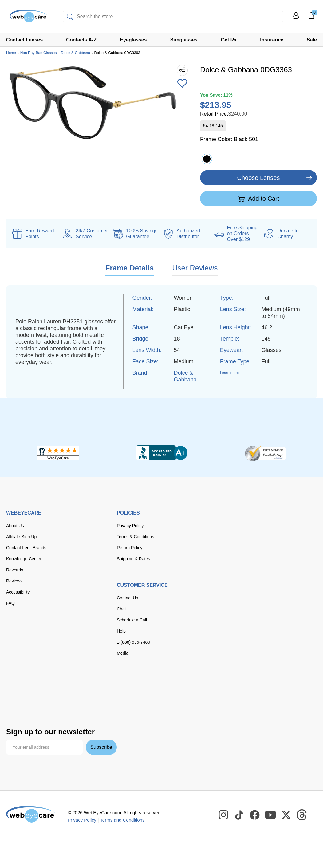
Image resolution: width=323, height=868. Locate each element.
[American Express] (92, 685)
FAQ (10, 603)
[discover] (73, 685)
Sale (312, 40)
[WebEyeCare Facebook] (255, 815)
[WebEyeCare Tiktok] (239, 815)
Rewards (15, 570)
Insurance (272, 40)
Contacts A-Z (81, 40)
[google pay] (62, 698)
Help (121, 631)
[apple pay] (41, 698)
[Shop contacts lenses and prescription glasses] (25, 18)
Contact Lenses (24, 40)
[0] (311, 18)
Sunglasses (184, 40)
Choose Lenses (259, 178)
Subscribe (101, 747)
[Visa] (36, 685)
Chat (121, 609)
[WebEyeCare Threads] (302, 815)
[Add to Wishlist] (182, 84)
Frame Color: (229, 139)
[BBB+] (162, 453)
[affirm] (16, 710)
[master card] (55, 685)
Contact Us (127, 598)
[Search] (70, 17)
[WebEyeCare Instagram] (224, 815)
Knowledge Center (24, 559)
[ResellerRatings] (265, 453)
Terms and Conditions (122, 820)
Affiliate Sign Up (21, 537)
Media (123, 653)
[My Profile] (296, 18)
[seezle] (87, 698)
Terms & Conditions (135, 537)
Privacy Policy (130, 526)
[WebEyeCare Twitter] (286, 815)
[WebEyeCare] (31, 814)
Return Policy (130, 548)
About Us (15, 526)
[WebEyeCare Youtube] (271, 815)
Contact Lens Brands (26, 548)
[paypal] (18, 698)
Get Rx (229, 40)
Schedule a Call (132, 620)
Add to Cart (259, 199)
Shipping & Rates (133, 559)
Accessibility (18, 592)
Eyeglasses (133, 40)
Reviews (14, 581)
